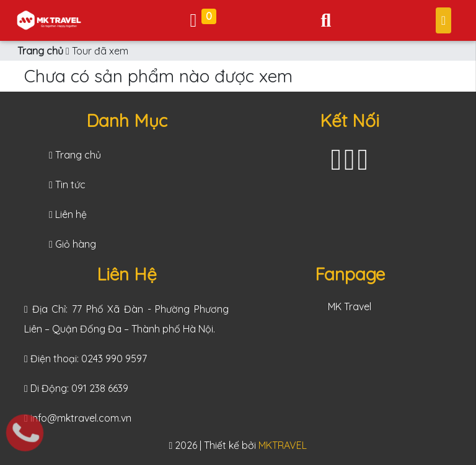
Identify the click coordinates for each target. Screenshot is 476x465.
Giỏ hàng (73, 244)
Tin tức (67, 185)
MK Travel (350, 306)
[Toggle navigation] (326, 20)
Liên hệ (68, 214)
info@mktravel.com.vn (81, 418)
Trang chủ (40, 51)
